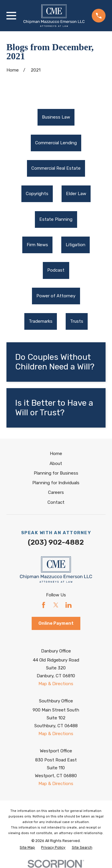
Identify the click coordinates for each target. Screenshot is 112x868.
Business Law (56, 117)
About (56, 463)
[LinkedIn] (68, 605)
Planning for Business (56, 473)
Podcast (56, 270)
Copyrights (37, 194)
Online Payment (56, 623)
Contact (56, 502)
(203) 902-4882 (56, 542)
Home (56, 454)
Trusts (77, 321)
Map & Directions (56, 684)
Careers (56, 492)
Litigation (75, 245)
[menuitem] (56, 117)
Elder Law (76, 194)
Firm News (37, 245)
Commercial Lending (56, 143)
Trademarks (41, 321)
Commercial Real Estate (56, 168)
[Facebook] (44, 605)
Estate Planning (56, 219)
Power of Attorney (56, 296)
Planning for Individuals (56, 483)
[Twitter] (56, 605)
